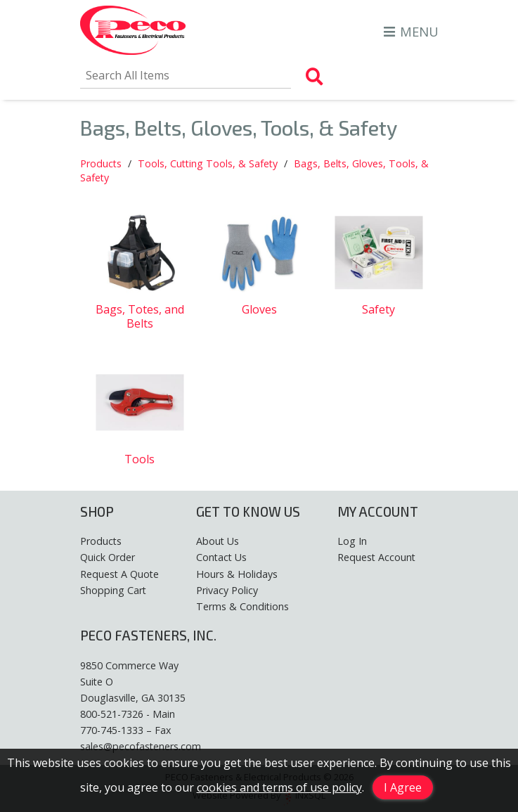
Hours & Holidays (237, 574)
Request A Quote (119, 574)
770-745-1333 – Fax (125, 730)
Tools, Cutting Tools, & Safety (208, 163)
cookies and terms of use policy (279, 787)
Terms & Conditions (242, 606)
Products (101, 163)
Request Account (376, 557)
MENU (411, 31)
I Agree (403, 787)
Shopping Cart (113, 590)
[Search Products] (315, 77)
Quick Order (108, 557)
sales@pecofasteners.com (141, 746)
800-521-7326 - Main (128, 714)
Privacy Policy (227, 590)
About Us (218, 541)
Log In (352, 541)
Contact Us (221, 557)
